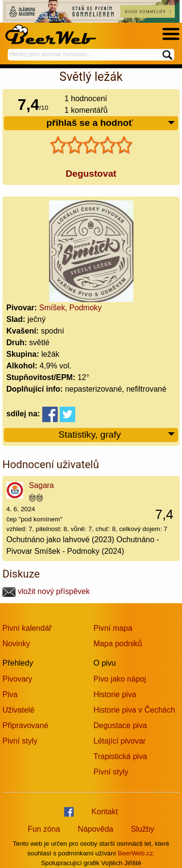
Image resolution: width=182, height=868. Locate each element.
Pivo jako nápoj (120, 679)
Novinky (16, 644)
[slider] (91, 145)
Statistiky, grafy (117, 435)
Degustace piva (120, 725)
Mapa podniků (118, 644)
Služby (143, 829)
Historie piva (115, 694)
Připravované (25, 725)
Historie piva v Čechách (134, 710)
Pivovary (17, 679)
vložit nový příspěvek (46, 591)
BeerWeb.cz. (136, 853)
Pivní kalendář (27, 628)
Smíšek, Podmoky (71, 308)
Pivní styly (20, 741)
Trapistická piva (121, 756)
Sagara (41, 485)
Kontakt (105, 812)
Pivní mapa (113, 628)
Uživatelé (18, 710)
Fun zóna (44, 829)
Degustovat (91, 174)
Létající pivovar (120, 741)
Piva (10, 694)
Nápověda (95, 829)
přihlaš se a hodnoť (111, 123)
